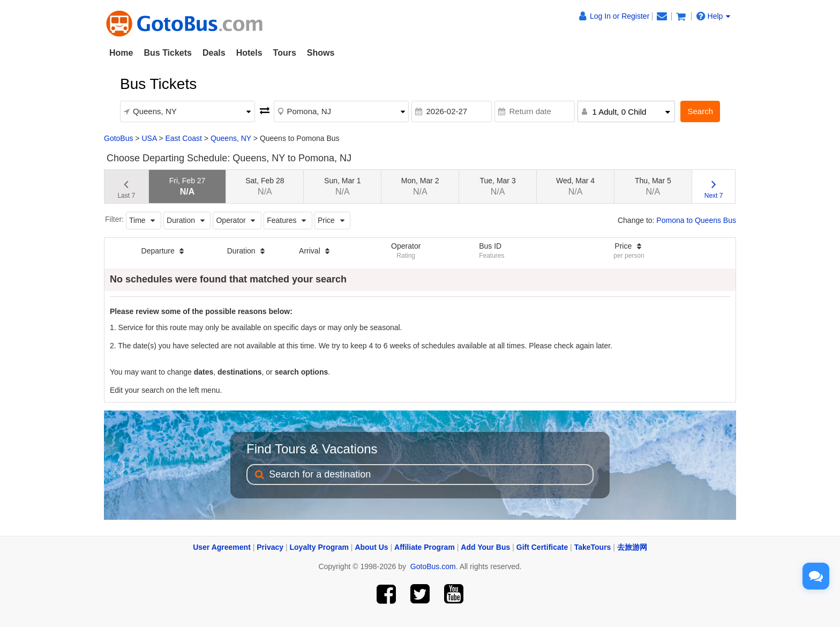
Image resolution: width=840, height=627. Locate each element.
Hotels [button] (249, 53)
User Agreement (222, 547)
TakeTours (593, 547)
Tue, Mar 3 (498, 186)
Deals (214, 53)
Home (121, 53)
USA (149, 138)
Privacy (270, 547)
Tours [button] (285, 53)
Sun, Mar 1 (342, 186)
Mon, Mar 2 (420, 186)
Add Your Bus (485, 547)
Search (700, 111)
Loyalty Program (319, 547)
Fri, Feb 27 (187, 186)
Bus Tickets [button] (168, 53)
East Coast (183, 138)
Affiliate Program (425, 547)
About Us (371, 547)
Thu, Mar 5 (653, 186)
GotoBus (118, 138)
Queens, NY (231, 138)
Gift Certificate (542, 547)
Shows (321, 53)
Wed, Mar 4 (575, 186)
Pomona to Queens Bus (696, 220)
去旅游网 (632, 547)
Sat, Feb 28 (265, 186)
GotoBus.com (433, 566)
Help (714, 16)
